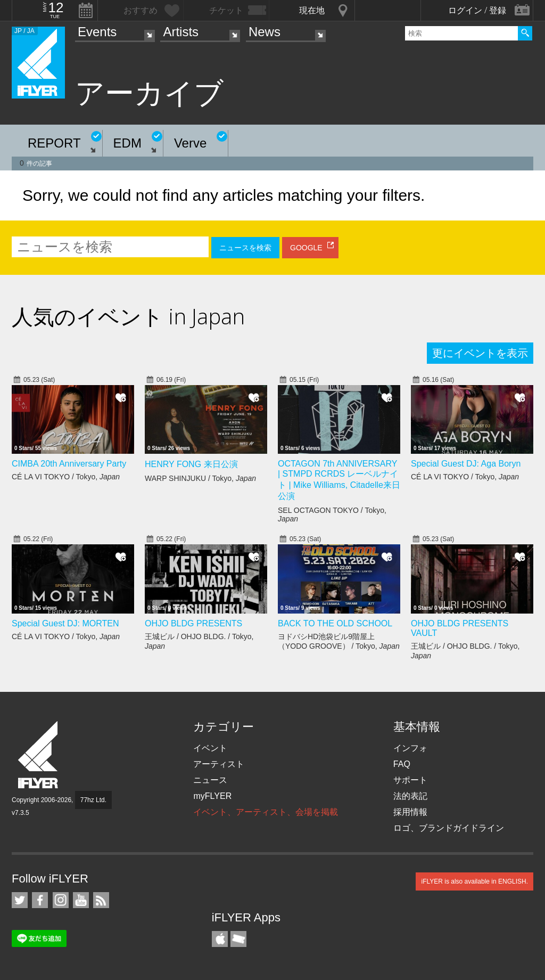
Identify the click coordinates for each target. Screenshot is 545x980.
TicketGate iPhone (238, 939)
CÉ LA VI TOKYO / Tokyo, (66, 477)
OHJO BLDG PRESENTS (193, 623)
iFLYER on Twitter (20, 900)
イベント (210, 748)
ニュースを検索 (245, 248)
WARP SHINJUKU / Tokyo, (200, 478)
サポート (410, 780)
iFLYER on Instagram (61, 900)
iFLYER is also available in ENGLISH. (474, 881)
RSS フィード (101, 900)
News (265, 32)
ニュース (210, 780)
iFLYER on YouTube (81, 900)
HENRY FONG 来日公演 (191, 464)
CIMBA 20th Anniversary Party (69, 464)
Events (97, 32)
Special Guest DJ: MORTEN (65, 623)
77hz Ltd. (93, 800)
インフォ (410, 748)
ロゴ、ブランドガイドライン (449, 828)
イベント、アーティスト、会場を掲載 (266, 812)
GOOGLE (306, 248)
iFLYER (39, 755)
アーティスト (219, 764)
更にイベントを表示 (480, 353)
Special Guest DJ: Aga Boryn (466, 464)
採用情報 (410, 812)
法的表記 (410, 796)
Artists (181, 32)
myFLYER (212, 796)
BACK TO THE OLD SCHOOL (335, 623)
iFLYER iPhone (220, 939)
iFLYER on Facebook (40, 900)
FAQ (402, 764)
